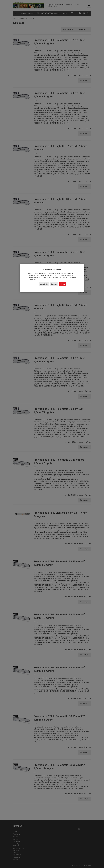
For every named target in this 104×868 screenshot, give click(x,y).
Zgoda (63, 284)
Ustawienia (44, 284)
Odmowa (54, 284)
